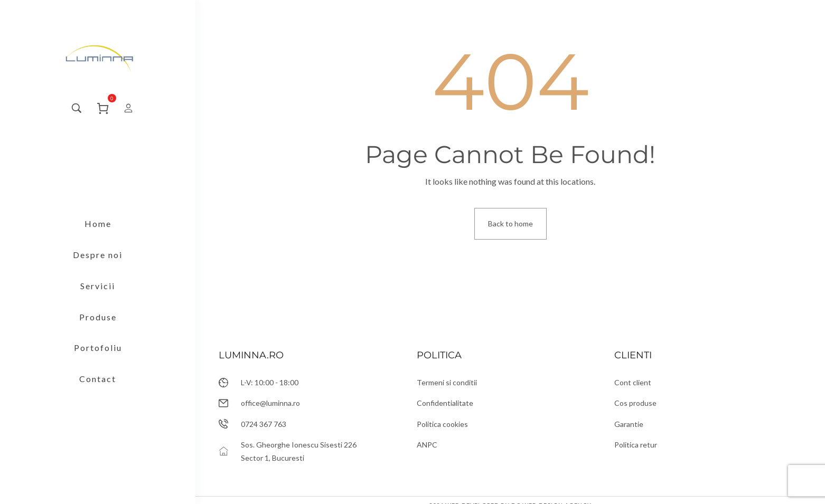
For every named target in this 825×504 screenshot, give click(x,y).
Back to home (510, 224)
